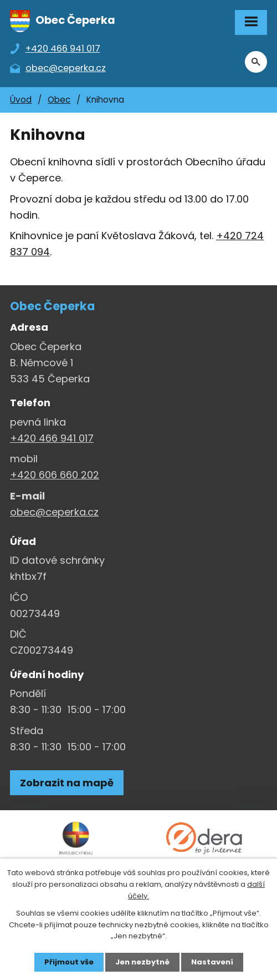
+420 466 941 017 (52, 438)
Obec (59, 100)
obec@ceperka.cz (54, 512)
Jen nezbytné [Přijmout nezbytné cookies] (142, 962)
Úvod (21, 100)
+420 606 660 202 (55, 475)
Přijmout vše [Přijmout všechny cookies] (69, 962)
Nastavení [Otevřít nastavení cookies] (212, 962)
